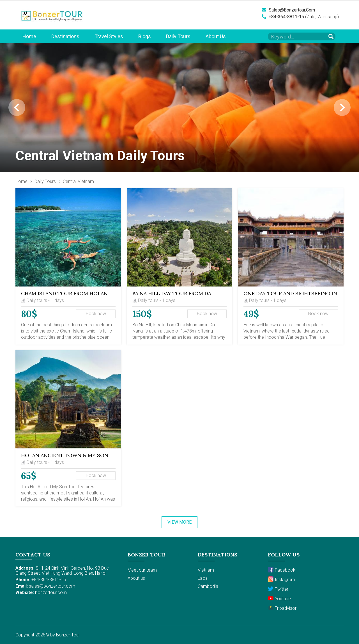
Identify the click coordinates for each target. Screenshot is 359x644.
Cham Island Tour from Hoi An (64, 293)
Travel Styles (109, 36)
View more (179, 522)
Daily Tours (178, 36)
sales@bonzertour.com (288, 10)
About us (216, 36)
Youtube (279, 598)
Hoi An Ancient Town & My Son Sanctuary (65, 458)
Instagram (281, 579)
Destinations (65, 36)
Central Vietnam (78, 181)
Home (29, 36)
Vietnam (206, 570)
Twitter (278, 589)
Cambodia (208, 586)
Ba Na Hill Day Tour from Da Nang (172, 296)
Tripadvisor (282, 608)
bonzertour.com (51, 593)
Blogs (145, 36)
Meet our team (142, 570)
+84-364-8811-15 (283, 17)
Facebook (282, 570)
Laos (203, 578)
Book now (96, 314)
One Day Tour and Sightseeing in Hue (290, 296)
